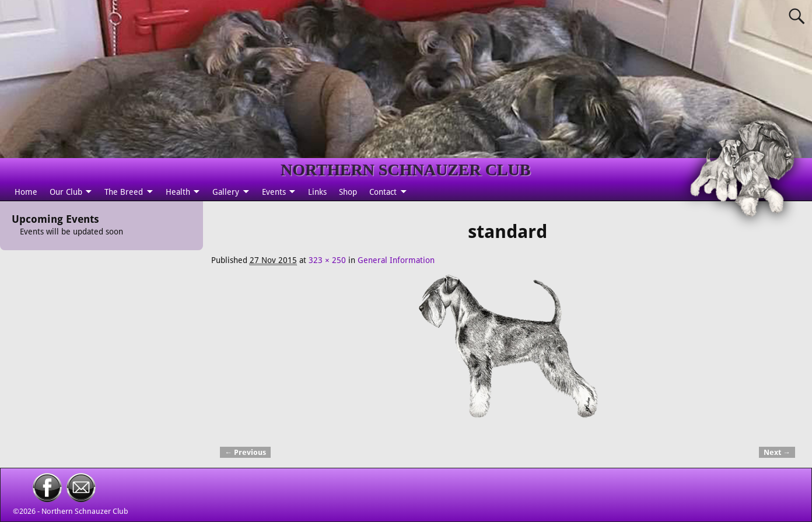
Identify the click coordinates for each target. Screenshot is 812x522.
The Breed (124, 192)
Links (317, 192)
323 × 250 (327, 260)
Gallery (226, 192)
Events (274, 192)
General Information (396, 260)
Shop (348, 192)
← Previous (245, 452)
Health (178, 192)
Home (26, 192)
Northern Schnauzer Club (85, 511)
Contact (383, 192)
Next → (777, 452)
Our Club (66, 192)
